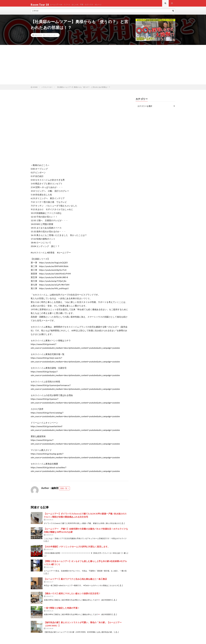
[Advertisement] (103, 67)
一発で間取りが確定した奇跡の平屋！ (62, 610)
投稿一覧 (64, 491)
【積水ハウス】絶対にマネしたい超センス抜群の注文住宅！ (72, 596)
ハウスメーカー (51, 38)
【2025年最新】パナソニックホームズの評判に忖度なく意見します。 (77, 549)
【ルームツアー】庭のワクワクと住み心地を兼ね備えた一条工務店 (75, 582)
